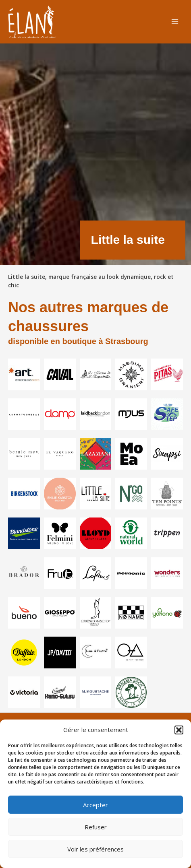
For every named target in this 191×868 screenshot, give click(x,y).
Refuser (96, 827)
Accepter (95, 805)
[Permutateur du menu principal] (175, 22)
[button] (179, 730)
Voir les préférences (95, 849)
